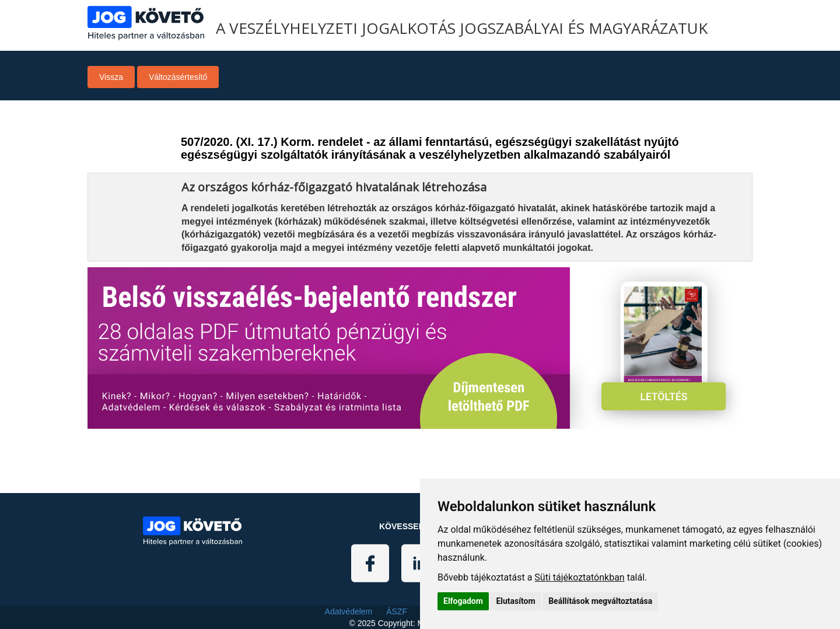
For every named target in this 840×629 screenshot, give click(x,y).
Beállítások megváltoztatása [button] (600, 601)
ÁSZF (397, 611)
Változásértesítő (178, 77)
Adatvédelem (349, 611)
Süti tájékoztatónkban (579, 577)
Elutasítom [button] (515, 601)
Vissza (111, 77)
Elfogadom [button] (463, 601)
